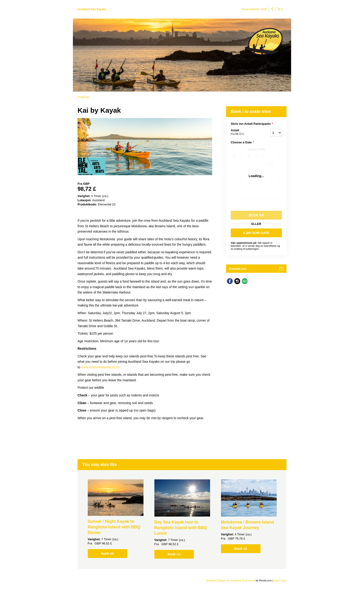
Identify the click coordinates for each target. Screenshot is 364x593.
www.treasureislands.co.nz (101, 367)
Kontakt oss (238, 269)
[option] (115, 519)
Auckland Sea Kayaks (92, 9)
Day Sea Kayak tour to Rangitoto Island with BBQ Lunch (181, 528)
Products (83, 97)
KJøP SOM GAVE (256, 233)
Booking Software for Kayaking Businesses (231, 580)
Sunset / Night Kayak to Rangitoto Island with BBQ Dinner (114, 527)
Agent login (280, 580)
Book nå (107, 553)
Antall (245, 132)
